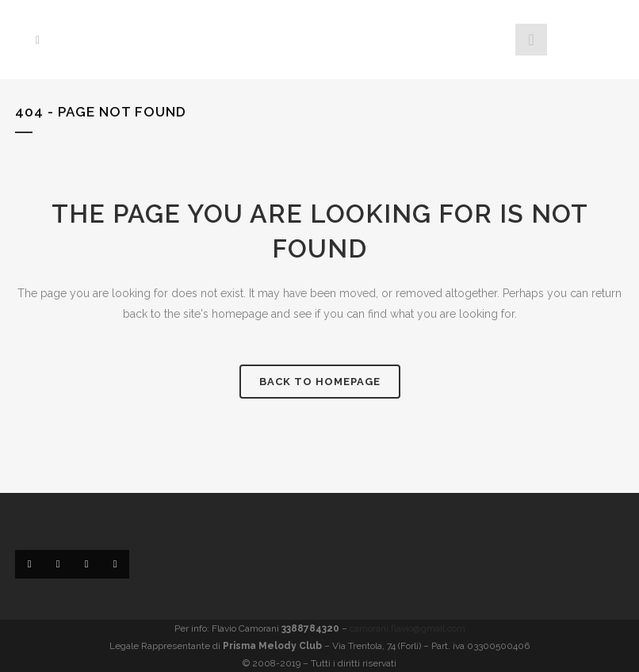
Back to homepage (320, 382)
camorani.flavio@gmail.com (408, 628)
